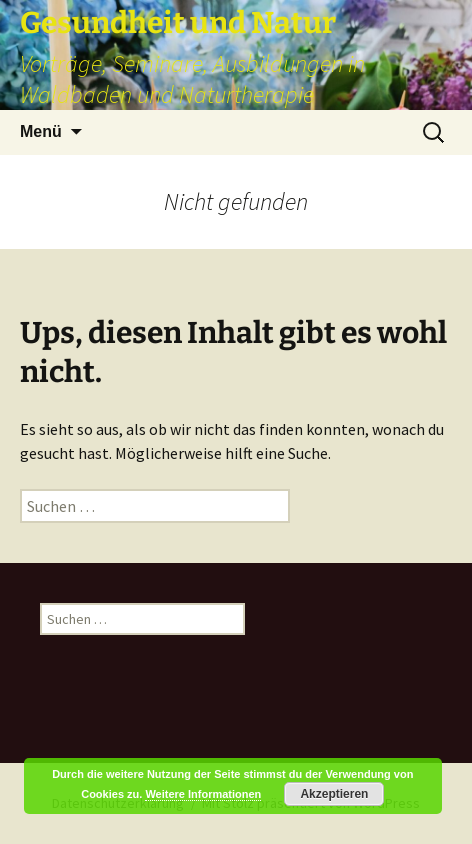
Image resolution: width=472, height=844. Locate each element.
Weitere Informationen (203, 794)
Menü (41, 131)
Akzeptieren (334, 794)
